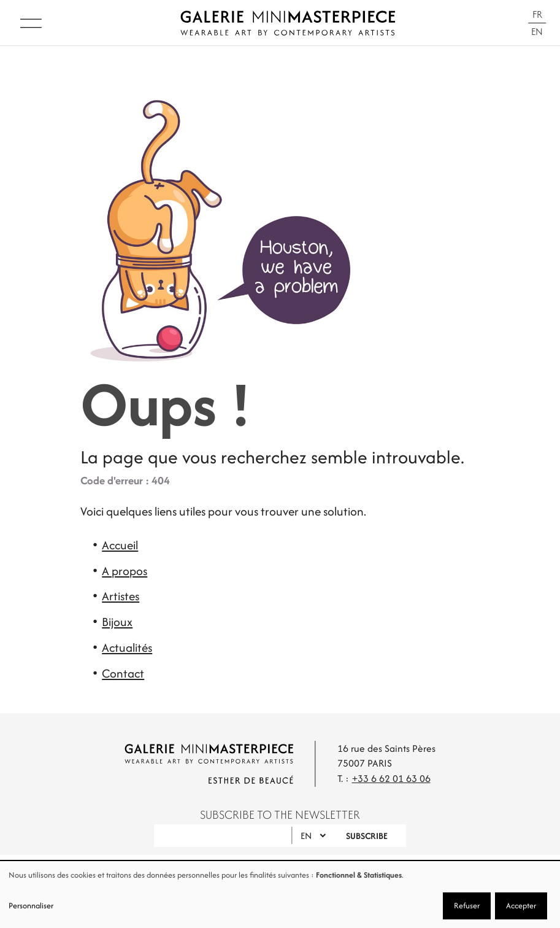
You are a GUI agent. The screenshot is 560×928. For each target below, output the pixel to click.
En (537, 32)
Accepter (521, 906)
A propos (125, 571)
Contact (123, 673)
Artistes (121, 596)
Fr (537, 14)
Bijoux (117, 622)
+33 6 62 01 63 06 (391, 779)
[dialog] (280, 895)
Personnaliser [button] (31, 906)
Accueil (120, 545)
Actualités (127, 648)
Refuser (467, 906)
